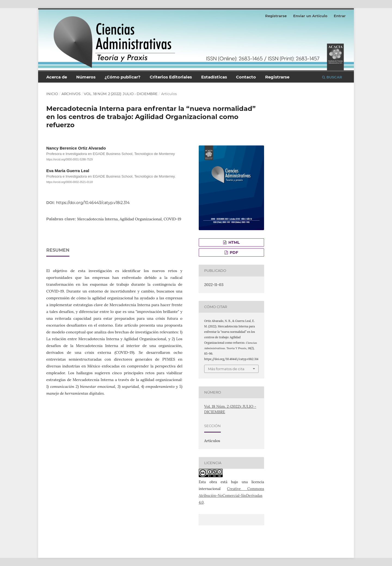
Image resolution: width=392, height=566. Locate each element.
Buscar (332, 77)
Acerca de (57, 77)
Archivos (71, 94)
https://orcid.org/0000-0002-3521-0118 (70, 182)
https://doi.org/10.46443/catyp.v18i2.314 (93, 203)
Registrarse (277, 77)
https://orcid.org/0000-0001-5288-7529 (70, 160)
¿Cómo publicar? (122, 77)
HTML (233, 242)
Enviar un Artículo (310, 16)
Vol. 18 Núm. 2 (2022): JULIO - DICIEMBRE (121, 94)
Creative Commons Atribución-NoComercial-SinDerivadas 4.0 (231, 496)
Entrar (340, 16)
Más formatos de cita (226, 369)
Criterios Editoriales (171, 77)
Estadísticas (214, 77)
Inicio (52, 94)
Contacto (246, 77)
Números (86, 77)
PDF (233, 252)
